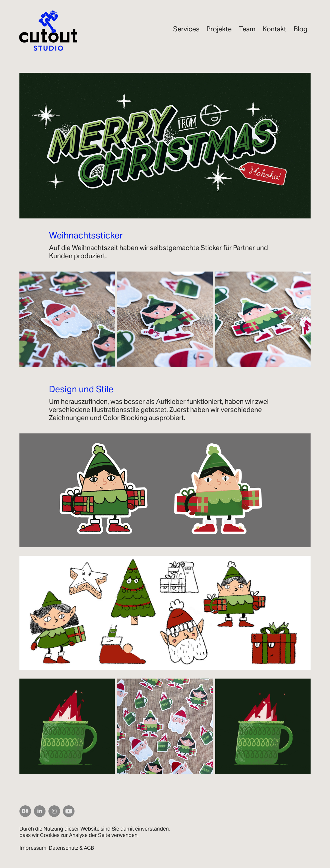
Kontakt (274, 29)
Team (247, 29)
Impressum (33, 848)
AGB (89, 848)
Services (186, 29)
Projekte (219, 29)
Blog (300, 29)
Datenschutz (64, 848)
